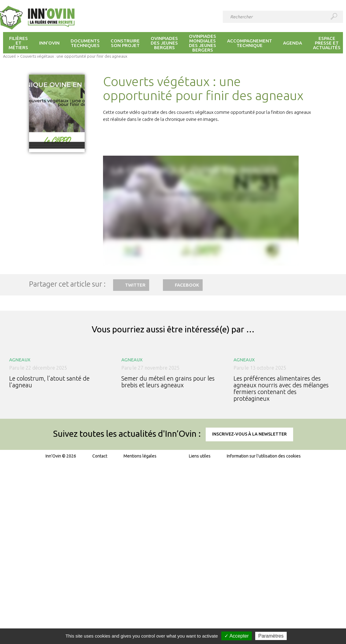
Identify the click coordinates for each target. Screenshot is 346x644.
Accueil (9, 56)
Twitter (135, 285)
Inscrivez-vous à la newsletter (249, 434)
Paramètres (271, 636)
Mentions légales (140, 456)
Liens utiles (200, 456)
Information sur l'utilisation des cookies (264, 456)
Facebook (187, 285)
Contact (100, 456)
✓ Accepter (237, 636)
